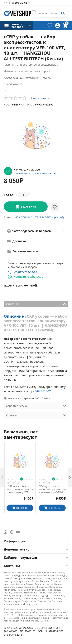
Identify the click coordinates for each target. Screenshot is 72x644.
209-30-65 (16, 3)
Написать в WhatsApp (28, 277)
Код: (7, 104)
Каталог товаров (17, 26)
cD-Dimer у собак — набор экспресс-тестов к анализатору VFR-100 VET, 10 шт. (20, 489)
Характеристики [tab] (36, 406)
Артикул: (27, 104)
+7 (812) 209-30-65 (25, 272)
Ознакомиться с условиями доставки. (35, 173)
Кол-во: (9, 195)
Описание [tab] (36, 304)
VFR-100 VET (43, 391)
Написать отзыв (40, 98)
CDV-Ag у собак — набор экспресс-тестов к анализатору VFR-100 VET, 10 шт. (52, 489)
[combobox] (52, 13)
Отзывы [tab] (36, 415)
